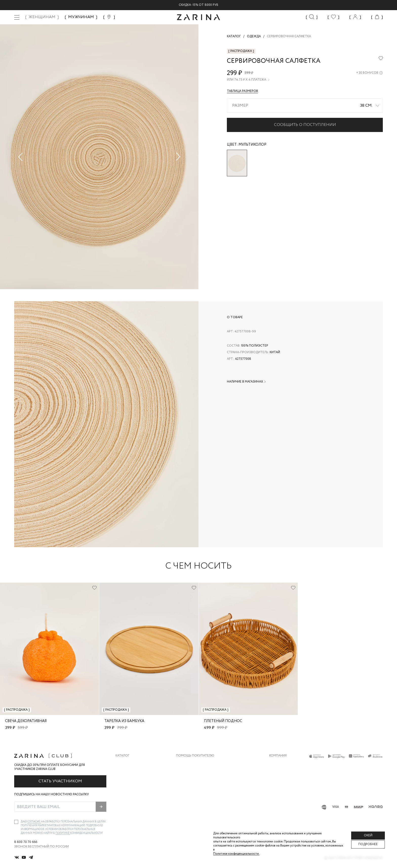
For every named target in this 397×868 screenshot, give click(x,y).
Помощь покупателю (195, 756)
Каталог (122, 756)
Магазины (277, 804)
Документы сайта (192, 814)
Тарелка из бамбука (124, 721)
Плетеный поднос (223, 721)
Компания (278, 756)
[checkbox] (16, 822)
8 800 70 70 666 (26, 842)
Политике (63, 833)
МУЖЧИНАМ (81, 17)
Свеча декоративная (26, 721)
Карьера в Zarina (283, 774)
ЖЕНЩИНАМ (42, 17)
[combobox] (305, 106)
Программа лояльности (197, 794)
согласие (34, 822)
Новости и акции (284, 794)
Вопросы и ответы (193, 784)
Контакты (278, 784)
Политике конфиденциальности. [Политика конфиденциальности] (236, 854)
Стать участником (60, 781)
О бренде (277, 763)
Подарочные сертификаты (199, 804)
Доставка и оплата (193, 763)
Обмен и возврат (190, 774)
